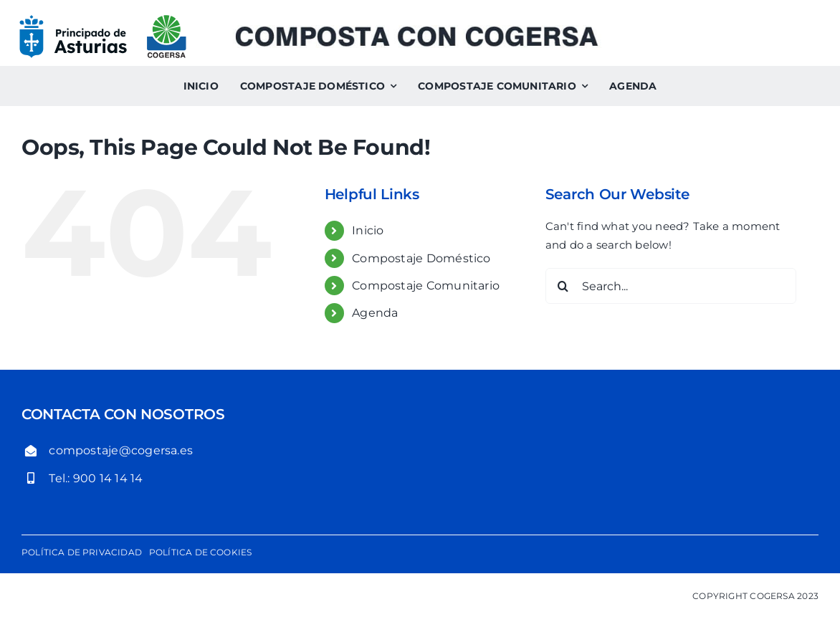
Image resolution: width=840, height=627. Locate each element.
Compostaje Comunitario (426, 286)
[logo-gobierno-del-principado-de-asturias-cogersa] (103, 20)
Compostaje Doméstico (421, 258)
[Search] (563, 286)
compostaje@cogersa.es (121, 450)
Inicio (368, 230)
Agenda (375, 313)
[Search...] (671, 286)
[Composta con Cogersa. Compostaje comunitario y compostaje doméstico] (417, 30)
